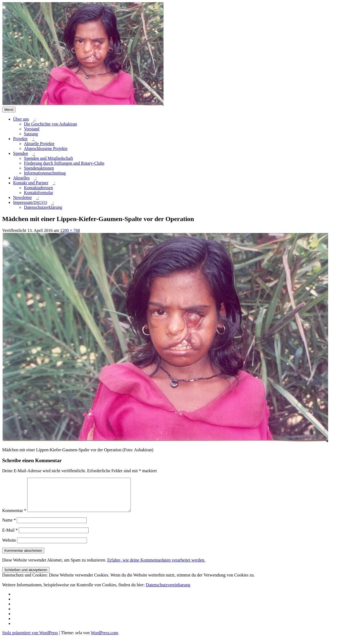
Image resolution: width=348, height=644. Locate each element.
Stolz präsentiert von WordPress (30, 639)
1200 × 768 (70, 230)
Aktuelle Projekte (39, 144)
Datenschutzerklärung (43, 207)
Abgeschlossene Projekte (46, 148)
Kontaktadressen (38, 188)
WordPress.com (104, 639)
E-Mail (10, 537)
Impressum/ (30, 202)
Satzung (31, 134)
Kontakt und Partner (31, 183)
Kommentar (14, 517)
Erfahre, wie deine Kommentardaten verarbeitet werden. (156, 567)
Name (9, 527)
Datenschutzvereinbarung (168, 591)
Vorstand (32, 129)
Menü (9, 110)
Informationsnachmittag (45, 173)
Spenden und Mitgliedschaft (48, 158)
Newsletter (22, 197)
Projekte (20, 139)
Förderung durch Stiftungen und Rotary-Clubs (64, 163)
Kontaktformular (39, 193)
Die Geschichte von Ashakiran (50, 124)
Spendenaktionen (39, 168)
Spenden (21, 153)
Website (9, 547)
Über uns (21, 119)
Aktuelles (21, 178)
